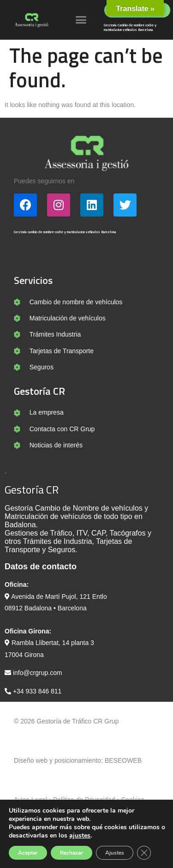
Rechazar (72, 853)
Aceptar (28, 853)
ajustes (80, 836)
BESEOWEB (123, 760)
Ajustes (115, 853)
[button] (81, 20)
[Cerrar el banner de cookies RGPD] (144, 853)
